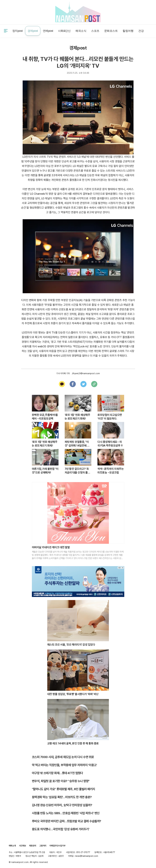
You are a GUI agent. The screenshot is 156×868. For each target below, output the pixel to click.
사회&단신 (64, 31)
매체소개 (12, 846)
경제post (33, 31)
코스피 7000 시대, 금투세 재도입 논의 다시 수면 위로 (63, 757)
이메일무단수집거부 (57, 846)
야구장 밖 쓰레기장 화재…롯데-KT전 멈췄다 (57, 773)
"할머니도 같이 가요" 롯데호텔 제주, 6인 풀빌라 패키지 (63, 789)
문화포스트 (111, 31)
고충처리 (43, 846)
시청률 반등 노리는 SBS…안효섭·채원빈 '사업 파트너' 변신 (66, 813)
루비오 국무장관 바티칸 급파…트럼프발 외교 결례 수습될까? (67, 821)
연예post (48, 31)
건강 (141, 31)
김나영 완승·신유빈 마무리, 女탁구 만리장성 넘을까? (62, 805)
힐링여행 (128, 31)
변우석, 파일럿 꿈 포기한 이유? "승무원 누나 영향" (61, 781)
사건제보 (13, 12)
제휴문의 (27, 12)
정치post (17, 31)
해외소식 (81, 31)
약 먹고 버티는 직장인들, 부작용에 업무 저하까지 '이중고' (64, 765)
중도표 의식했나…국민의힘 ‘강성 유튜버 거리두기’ (61, 829)
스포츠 (95, 31)
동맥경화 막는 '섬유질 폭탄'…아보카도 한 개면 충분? (62, 797)
